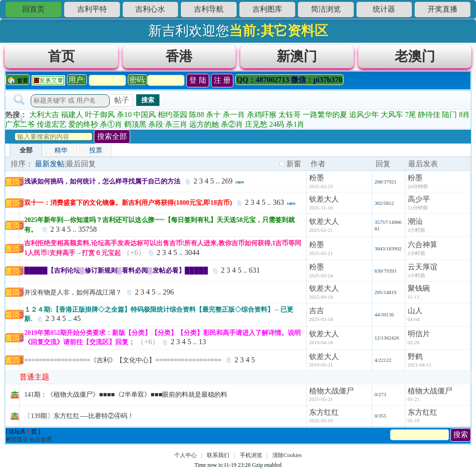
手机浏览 (251, 455)
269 (227, 181)
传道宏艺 (52, 124)
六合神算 (423, 245)
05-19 (414, 420)
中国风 (145, 114)
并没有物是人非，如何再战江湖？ (73, 292)
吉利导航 (209, 9)
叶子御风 (100, 114)
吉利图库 (267, 9)
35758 (87, 229)
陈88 (197, 114)
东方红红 (324, 412)
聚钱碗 (419, 288)
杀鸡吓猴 (262, 114)
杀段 (156, 124)
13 (202, 342)
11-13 (413, 297)
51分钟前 (418, 208)
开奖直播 (443, 9)
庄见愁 (256, 124)
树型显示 (17, 439)
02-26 (414, 342)
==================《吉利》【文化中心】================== (123, 360)
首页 (61, 56)
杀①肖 (111, 124)
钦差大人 (324, 199)
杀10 (124, 114)
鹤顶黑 (135, 124)
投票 (96, 150)
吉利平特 (92, 9)
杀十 (213, 114)
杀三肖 (176, 124)
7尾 (410, 114)
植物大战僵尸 (331, 391)
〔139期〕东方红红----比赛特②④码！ (79, 416)
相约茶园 (172, 114)
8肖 (464, 114)
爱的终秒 (83, 124)
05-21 (414, 399)
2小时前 (417, 230)
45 (77, 318)
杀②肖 (232, 124)
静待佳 (429, 114)
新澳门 (297, 56)
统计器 (384, 9)
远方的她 (204, 124)
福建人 (72, 114)
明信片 (419, 334)
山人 (415, 311)
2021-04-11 (420, 365)
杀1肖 (295, 124)
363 (278, 202)
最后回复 (81, 164)
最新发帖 (50, 164)
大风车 (392, 114)
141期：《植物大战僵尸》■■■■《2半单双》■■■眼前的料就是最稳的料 (126, 395)
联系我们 (218, 455)
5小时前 (417, 275)
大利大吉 (44, 114)
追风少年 (364, 114)
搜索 (148, 100)
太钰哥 (290, 114)
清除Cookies (287, 455)
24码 (277, 124)
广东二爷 (20, 124)
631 (254, 270)
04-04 (414, 319)
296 (168, 292)
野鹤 (415, 357)
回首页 (33, 9)
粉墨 (317, 178)
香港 (179, 56)
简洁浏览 (326, 9)
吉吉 (317, 311)
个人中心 (185, 455)
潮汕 (415, 221)
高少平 (419, 199)
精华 (61, 150)
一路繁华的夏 (325, 114)
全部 (26, 150)
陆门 (450, 114)
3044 (192, 252)
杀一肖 (234, 114)
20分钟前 (418, 186)
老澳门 (415, 56)
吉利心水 (150, 9)
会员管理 (40, 439)
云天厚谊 (423, 267)
